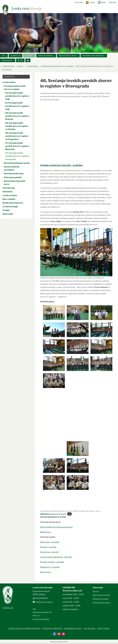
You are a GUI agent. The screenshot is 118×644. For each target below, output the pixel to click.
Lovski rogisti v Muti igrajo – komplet (56, 557)
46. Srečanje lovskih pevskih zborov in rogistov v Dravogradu (18, 156)
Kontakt (113, 3)
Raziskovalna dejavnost (13, 203)
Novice (96, 591)
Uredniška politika (73, 629)
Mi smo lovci (46, 532)
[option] (59, 33)
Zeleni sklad (8, 214)
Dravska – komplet (48, 547)
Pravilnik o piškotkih (52, 629)
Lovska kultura (32, 66)
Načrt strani (103, 629)
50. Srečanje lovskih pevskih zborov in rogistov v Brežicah (18, 116)
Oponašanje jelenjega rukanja (17, 163)
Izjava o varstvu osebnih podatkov (25, 629)
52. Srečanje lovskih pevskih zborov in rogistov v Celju (18, 96)
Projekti (6, 210)
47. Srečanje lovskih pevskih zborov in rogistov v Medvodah (18, 146)
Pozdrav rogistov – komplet (52, 562)
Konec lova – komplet (49, 552)
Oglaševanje (89, 629)
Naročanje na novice (101, 603)
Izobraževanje (9, 188)
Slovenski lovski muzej (14, 174)
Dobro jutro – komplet (50, 542)
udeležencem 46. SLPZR (53, 514)
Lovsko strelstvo (10, 195)
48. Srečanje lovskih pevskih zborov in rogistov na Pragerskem (17, 136)
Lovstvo (20, 66)
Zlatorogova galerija (13, 177)
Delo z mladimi (9, 199)
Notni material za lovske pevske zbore (56, 527)
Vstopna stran (9, 66)
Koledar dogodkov (101, 599)
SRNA (103, 3)
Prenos (69, 514)
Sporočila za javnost (101, 595)
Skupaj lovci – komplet (50, 567)
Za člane (79, 3)
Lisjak (92, 3)
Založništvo (8, 192)
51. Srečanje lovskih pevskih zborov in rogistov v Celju (18, 106)
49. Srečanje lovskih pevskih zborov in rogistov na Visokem (17, 126)
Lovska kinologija (10, 207)
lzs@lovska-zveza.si (44, 602)
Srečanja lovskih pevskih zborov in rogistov (57, 66)
